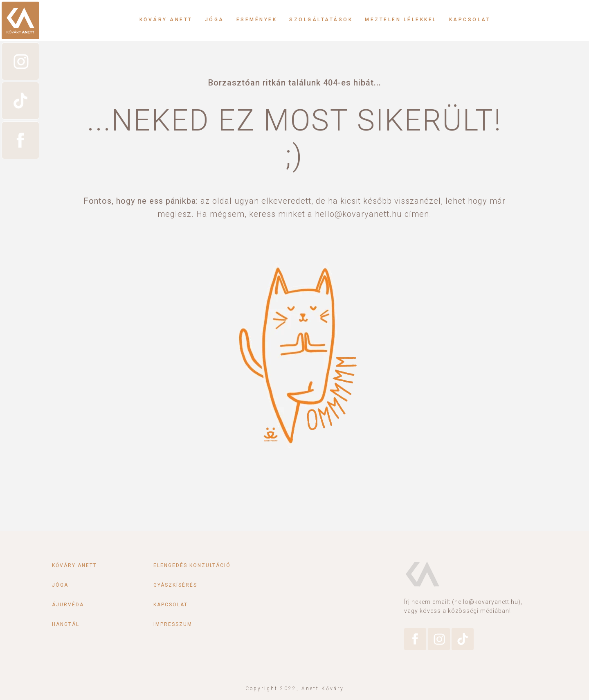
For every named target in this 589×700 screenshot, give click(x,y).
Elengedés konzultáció (192, 565)
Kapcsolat (470, 20)
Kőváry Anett (166, 20)
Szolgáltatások (321, 20)
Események (257, 20)
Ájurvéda (68, 605)
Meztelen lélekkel (401, 20)
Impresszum (173, 624)
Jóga (215, 20)
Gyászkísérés (175, 585)
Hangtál (66, 624)
